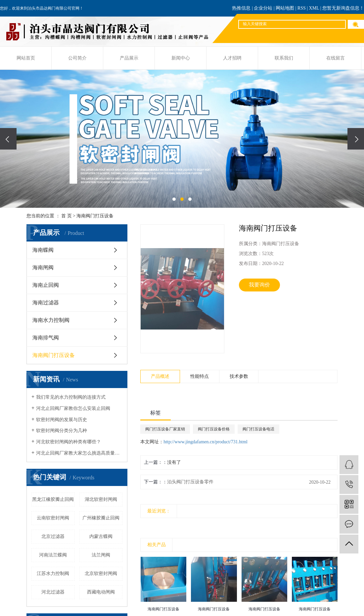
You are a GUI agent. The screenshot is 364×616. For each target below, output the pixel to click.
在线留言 (336, 58)
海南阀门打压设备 (95, 216)
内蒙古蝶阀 (101, 536)
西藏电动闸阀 (101, 592)
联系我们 (284, 58)
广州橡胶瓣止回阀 (101, 518)
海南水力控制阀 (51, 320)
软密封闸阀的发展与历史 (62, 420)
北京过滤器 (53, 536)
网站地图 (285, 8)
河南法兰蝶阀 (53, 555)
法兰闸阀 (101, 555)
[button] (174, 199)
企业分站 (263, 8)
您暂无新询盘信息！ (343, 8)
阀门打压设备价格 (214, 429)
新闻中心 (181, 58)
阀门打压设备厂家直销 (165, 429)
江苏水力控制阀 (53, 573)
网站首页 (26, 58)
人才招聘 (232, 58)
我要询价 (259, 285)
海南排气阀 (46, 338)
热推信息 (241, 8)
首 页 (67, 216)
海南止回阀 (46, 285)
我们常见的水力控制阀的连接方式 (71, 397)
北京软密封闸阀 (101, 573)
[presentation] (8, 139)
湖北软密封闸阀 (101, 499)
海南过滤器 (46, 303)
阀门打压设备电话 (258, 429)
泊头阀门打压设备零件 (190, 482)
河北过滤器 (53, 592)
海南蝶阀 (43, 250)
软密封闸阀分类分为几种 (62, 431)
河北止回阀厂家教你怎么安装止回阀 (73, 408)
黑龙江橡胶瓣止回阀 (53, 499)
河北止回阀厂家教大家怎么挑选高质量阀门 (79, 453)
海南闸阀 (43, 267)
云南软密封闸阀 (53, 518)
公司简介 (77, 58)
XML (314, 8)
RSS (302, 8)
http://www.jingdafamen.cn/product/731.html (205, 442)
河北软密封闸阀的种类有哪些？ (68, 442)
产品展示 (129, 58)
